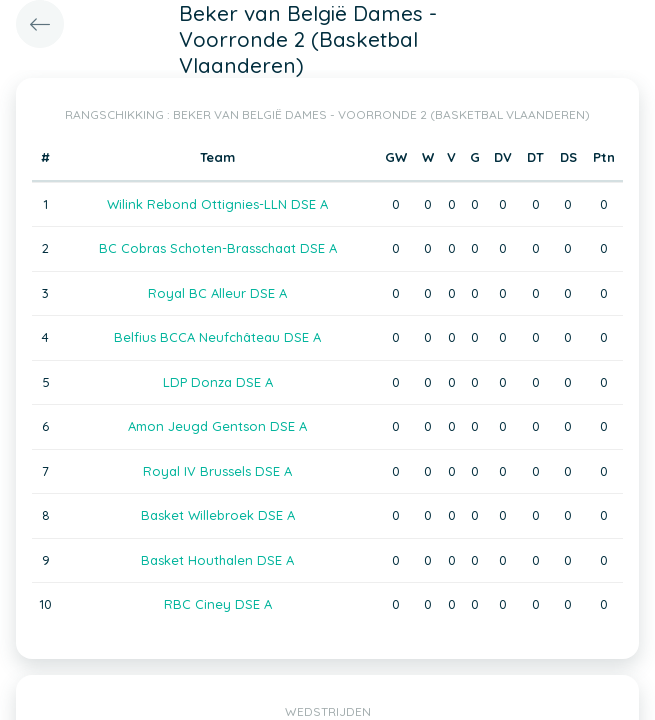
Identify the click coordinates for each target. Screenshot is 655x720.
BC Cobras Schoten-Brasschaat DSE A (218, 248)
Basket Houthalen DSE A (217, 560)
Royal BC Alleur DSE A (217, 293)
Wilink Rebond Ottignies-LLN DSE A (217, 204)
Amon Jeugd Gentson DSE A (217, 426)
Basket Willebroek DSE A (218, 515)
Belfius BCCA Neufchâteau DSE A (217, 337)
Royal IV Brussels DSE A (217, 471)
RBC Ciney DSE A (218, 604)
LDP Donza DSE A (218, 382)
